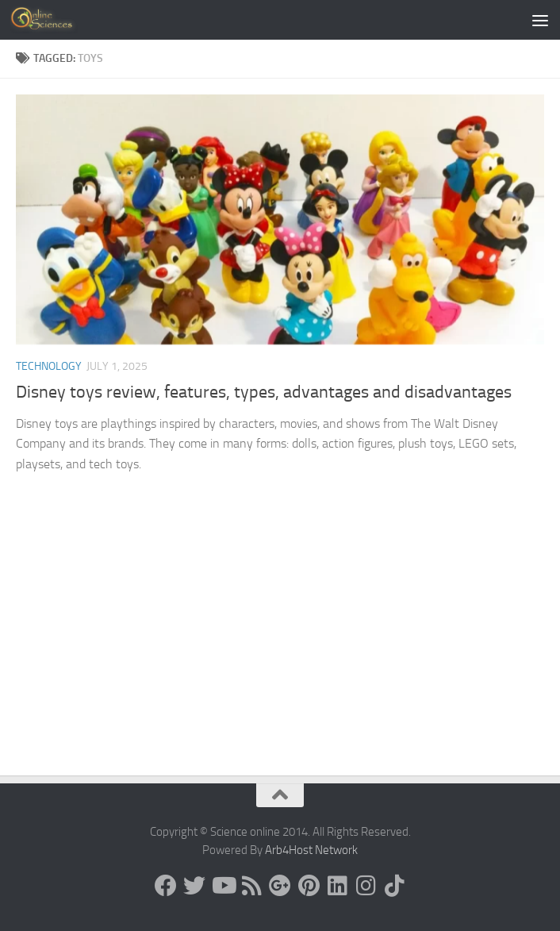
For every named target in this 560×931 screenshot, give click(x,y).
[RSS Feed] (251, 886)
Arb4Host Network (311, 850)
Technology (49, 366)
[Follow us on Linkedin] (337, 886)
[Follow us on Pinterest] (309, 886)
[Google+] (280, 886)
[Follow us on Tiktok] (394, 886)
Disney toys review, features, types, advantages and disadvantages (264, 392)
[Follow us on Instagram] (366, 886)
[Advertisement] (280, 656)
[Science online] (166, 886)
